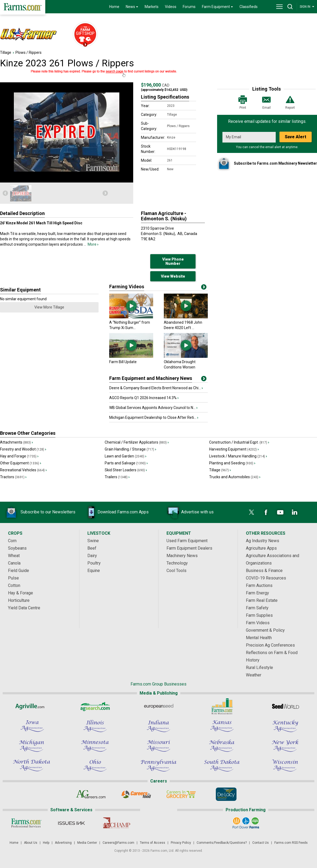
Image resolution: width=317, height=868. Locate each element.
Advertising (63, 843)
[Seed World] (285, 706)
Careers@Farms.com (118, 843)
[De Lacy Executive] (226, 794)
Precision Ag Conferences (270, 645)
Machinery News (182, 556)
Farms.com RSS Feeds (291, 843)
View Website (173, 276)
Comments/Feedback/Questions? (222, 843)
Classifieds (249, 7)
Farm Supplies (259, 615)
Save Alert (296, 137)
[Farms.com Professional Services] (26, 823)
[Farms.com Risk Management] (222, 706)
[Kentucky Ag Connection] (285, 726)
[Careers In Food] (136, 794)
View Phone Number (173, 261)
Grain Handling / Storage (130, 449)
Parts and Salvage (126, 463)
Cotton (14, 585)
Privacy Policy (181, 843)
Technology (177, 563)
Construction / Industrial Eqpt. (239, 442)
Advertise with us (189, 512)
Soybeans (17, 548)
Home (114, 7)
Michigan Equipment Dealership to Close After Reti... (154, 417)
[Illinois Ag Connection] (95, 726)
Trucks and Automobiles (235, 477)
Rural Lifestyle (259, 668)
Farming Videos (127, 287)
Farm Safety (257, 608)
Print (243, 102)
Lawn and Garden (125, 456)
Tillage (6, 52)
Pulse (13, 578)
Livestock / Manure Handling (238, 456)
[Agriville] (32, 706)
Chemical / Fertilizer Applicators (137, 442)
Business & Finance (264, 571)
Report (290, 102)
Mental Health (259, 638)
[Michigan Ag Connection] (32, 746)
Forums (189, 7)
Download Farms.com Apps (115, 512)
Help (46, 843)
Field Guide (19, 571)
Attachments (16, 442)
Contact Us (261, 843)
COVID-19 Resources (266, 578)
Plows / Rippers (29, 52)
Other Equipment (21, 463)
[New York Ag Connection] (285, 746)
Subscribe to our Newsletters (40, 512)
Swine (93, 541)
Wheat (14, 556)
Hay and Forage (19, 456)
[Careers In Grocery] (181, 794)
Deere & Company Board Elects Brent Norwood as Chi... (156, 388)
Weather (254, 675)
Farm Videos (258, 623)
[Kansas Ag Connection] (222, 726)
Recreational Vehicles (23, 470)
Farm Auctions (259, 585)
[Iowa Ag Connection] (32, 726)
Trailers (117, 477)
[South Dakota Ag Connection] (222, 765)
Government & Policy (265, 630)
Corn (12, 541)
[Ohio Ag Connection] (95, 765)
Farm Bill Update (123, 362)
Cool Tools (176, 571)
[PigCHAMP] (116, 823)
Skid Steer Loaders (126, 470)
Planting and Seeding (232, 463)
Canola (14, 563)
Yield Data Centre (24, 608)
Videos (171, 7)
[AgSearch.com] (95, 706)
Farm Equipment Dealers (189, 548)
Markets (152, 7)
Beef (92, 548)
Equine (94, 571)
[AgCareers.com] (91, 794)
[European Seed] (158, 706)
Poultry (94, 563)
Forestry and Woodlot (23, 449)
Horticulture (19, 600)
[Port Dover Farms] (246, 823)
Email (266, 102)
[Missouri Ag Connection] (158, 746)
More (93, 244)
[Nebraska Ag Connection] (222, 746)
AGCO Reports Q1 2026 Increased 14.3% (144, 398)
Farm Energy (257, 593)
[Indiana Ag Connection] (158, 726)
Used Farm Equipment (187, 541)
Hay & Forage (21, 593)
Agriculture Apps (261, 548)
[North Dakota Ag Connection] (32, 765)
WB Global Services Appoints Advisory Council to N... (153, 408)
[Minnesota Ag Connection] (95, 746)
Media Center (87, 843)
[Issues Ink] (71, 823)
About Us (31, 843)
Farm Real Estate (262, 600)
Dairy (92, 556)
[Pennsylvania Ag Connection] (158, 765)
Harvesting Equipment (234, 449)
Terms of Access (153, 843)
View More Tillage (49, 307)
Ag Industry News (263, 541)
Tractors (13, 477)
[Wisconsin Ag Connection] (285, 765)
